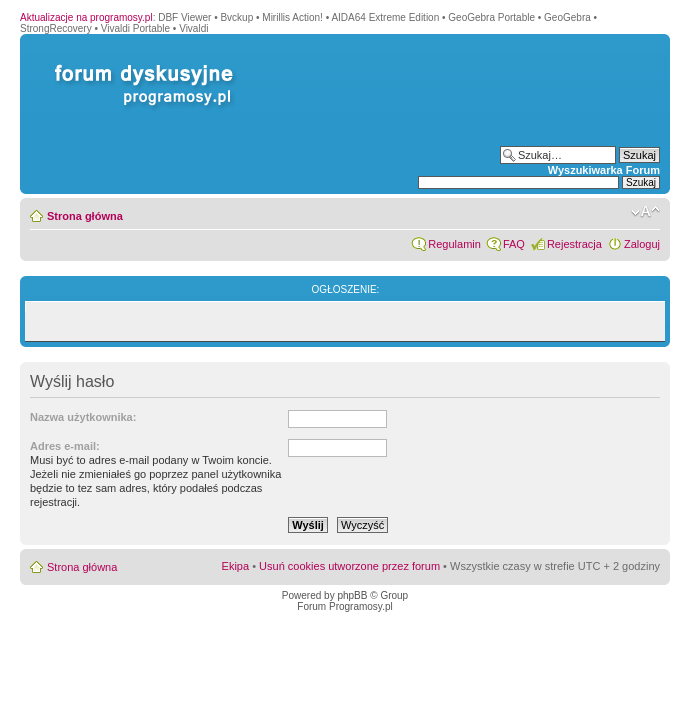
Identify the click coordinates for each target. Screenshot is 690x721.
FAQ (514, 244)
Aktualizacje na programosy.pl (86, 17)
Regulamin (454, 244)
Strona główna (85, 216)
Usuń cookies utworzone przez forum (349, 566)
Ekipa (236, 566)
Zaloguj (642, 244)
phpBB (352, 595)
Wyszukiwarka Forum (604, 170)
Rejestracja (574, 244)
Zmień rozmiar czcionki (645, 212)
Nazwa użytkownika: (83, 417)
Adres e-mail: (65, 446)
